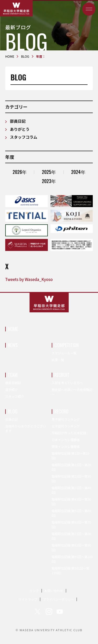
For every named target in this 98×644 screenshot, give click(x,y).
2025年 (49, 172)
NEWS (13, 345)
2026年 (20, 172)
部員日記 (18, 121)
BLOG (13, 411)
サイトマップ (28, 599)
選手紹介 (11, 390)
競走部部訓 (13, 383)
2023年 (49, 181)
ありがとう (20, 129)
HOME (13, 329)
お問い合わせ (54, 591)
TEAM (13, 375)
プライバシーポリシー (59, 599)
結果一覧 (58, 360)
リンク (34, 591)
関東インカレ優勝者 (66, 446)
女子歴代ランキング (66, 426)
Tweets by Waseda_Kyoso (29, 279)
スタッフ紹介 (15, 396)
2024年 (78, 172)
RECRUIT (62, 375)
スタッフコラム (24, 137)
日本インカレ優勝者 (66, 440)
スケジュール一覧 (64, 353)
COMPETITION (67, 345)
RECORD (61, 411)
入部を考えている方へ (67, 383)
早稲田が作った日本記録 (69, 433)
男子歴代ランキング (66, 419)
